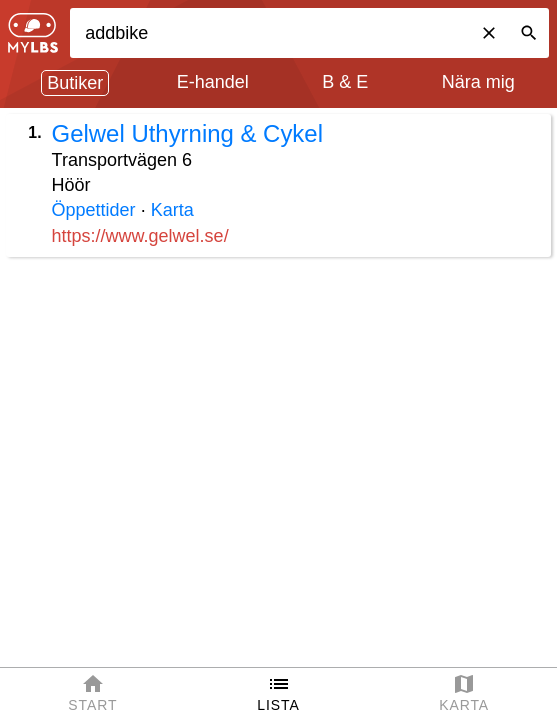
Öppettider (94, 210)
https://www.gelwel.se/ (140, 236)
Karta (172, 210)
